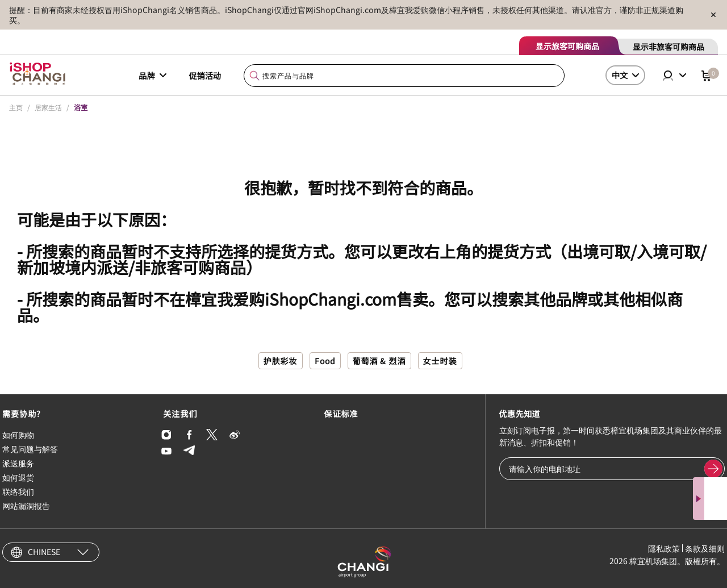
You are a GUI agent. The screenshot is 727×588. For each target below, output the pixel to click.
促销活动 (205, 76)
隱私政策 (664, 548)
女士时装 (440, 361)
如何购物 (18, 435)
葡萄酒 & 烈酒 (379, 361)
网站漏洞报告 (26, 506)
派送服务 (18, 463)
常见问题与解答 (30, 449)
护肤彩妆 (281, 361)
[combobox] (404, 76)
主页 (16, 107)
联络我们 (18, 491)
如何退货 (18, 477)
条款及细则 (705, 548)
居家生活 (48, 107)
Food (325, 361)
